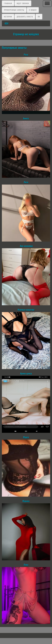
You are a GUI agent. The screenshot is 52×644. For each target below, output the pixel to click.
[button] (47, 3)
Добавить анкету (25, 17)
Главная (8, 3)
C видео (33, 10)
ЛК (39, 17)
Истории (8, 17)
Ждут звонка (23, 3)
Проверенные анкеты (14, 10)
